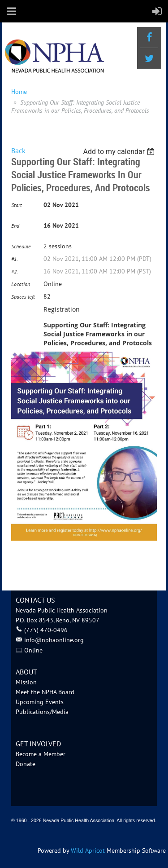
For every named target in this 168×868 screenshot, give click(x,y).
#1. (15, 259)
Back (18, 150)
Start (17, 205)
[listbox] (120, 152)
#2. (15, 271)
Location (21, 284)
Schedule (21, 246)
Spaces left (23, 297)
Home (19, 92)
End (15, 226)
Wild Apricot (88, 850)
